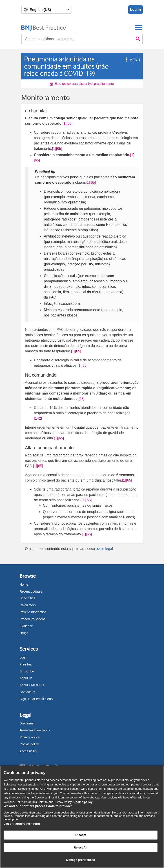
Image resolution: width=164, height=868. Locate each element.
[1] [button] (64, 123)
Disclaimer (27, 723)
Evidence (26, 626)
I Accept (81, 835)
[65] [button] (70, 123)
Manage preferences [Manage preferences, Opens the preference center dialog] (80, 860)
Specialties (27, 598)
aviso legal (104, 549)
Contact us (27, 692)
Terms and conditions (35, 730)
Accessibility (28, 751)
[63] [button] (81, 399)
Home (24, 584)
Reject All (80, 847)
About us (26, 678)
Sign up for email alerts (36, 699)
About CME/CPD (32, 685)
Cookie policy (29, 744)
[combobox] (78, 39)
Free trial (26, 664)
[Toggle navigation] (139, 27)
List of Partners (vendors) (22, 824)
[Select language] (46, 10)
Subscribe (27, 671)
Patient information (33, 612)
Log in (135, 10)
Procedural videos (32, 619)
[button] (126, 60)
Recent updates (31, 591)
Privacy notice (30, 737)
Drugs (24, 633)
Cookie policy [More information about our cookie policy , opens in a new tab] (83, 802)
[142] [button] (38, 418)
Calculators (28, 605)
